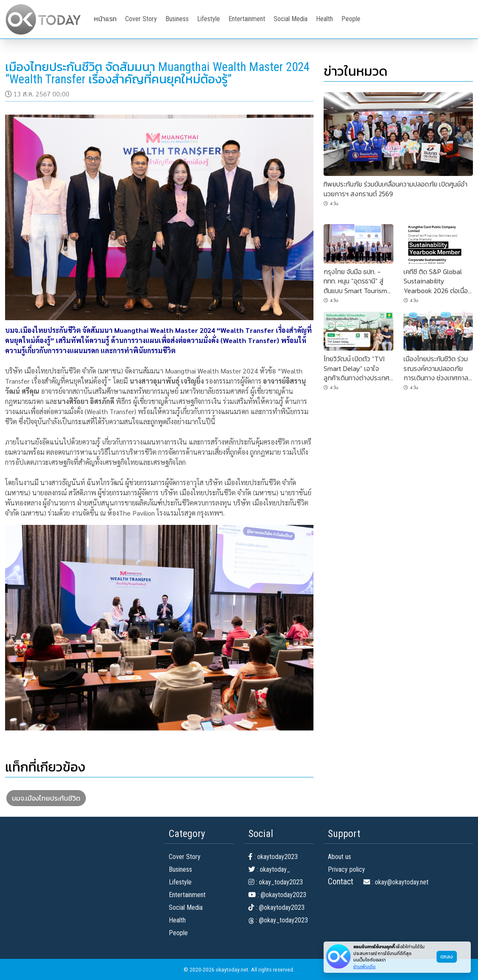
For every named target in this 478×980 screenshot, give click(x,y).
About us (339, 857)
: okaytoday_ (269, 869)
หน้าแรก (105, 19)
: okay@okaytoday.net (396, 882)
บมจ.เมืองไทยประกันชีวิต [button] (46, 798)
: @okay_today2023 (278, 920)
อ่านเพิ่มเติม (364, 967)
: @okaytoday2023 (277, 895)
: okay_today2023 (276, 882)
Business (177, 19)
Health (324, 19)
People (351, 19)
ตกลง (447, 957)
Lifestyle (209, 19)
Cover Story (141, 19)
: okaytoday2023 (273, 857)
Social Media (291, 19)
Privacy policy (346, 869)
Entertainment (247, 19)
